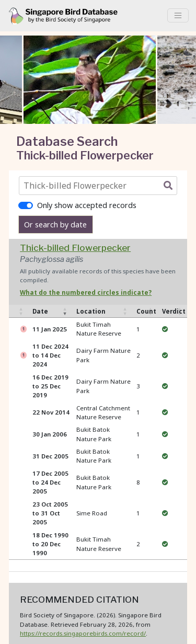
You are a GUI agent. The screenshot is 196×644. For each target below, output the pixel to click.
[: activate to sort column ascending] (19, 311)
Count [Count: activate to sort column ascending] (146, 311)
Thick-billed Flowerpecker (75, 248)
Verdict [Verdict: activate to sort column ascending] (174, 311)
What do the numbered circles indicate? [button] (86, 292)
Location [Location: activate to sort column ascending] (91, 311)
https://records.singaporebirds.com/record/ (83, 633)
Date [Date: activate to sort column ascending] (40, 311)
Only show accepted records (87, 205)
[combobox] (100, 186)
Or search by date (55, 225)
